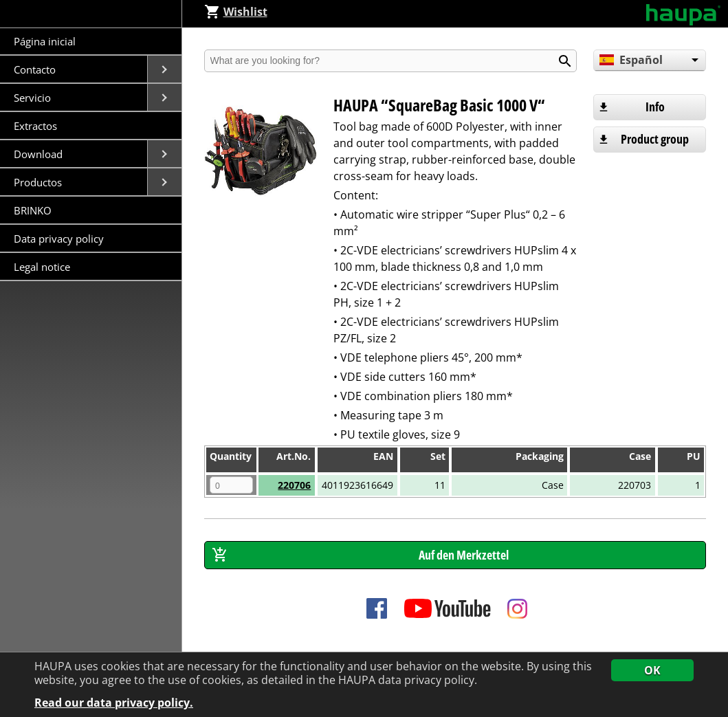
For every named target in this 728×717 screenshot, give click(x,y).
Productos (39, 182)
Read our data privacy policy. (114, 703)
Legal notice (42, 267)
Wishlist (236, 12)
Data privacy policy (59, 239)
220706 (294, 485)
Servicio (34, 98)
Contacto (36, 69)
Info (655, 107)
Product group (655, 139)
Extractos (35, 126)
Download (40, 154)
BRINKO (33, 210)
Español (631, 60)
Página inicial (45, 41)
